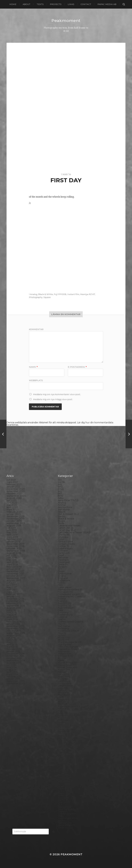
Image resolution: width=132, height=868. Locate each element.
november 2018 (16, 546)
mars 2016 (12, 619)
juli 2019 (11, 528)
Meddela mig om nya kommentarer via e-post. (57, 394)
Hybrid (62, 635)
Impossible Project (68, 649)
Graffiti (62, 619)
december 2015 (15, 626)
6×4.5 (61, 489)
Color (61, 539)
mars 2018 (12, 564)
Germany (63, 612)
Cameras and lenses (69, 526)
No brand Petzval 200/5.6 (72, 715)
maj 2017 (12, 587)
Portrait (62, 754)
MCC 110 (62, 702)
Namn (33, 367)
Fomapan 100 (66, 592)
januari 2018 (13, 569)
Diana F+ (63, 564)
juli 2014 (11, 665)
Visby (61, 816)
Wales (61, 821)
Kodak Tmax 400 (68, 667)
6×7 (60, 494)
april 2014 (12, 672)
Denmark (63, 560)
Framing (63, 601)
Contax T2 (64, 546)
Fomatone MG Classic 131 (72, 596)
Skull (61, 782)
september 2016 (16, 606)
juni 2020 (12, 503)
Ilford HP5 (64, 640)
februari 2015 (14, 649)
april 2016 (12, 617)
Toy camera (64, 807)
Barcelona (64, 510)
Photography (36, 297)
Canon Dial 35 (66, 528)
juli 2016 (11, 610)
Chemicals (64, 535)
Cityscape (63, 537)
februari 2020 (14, 512)
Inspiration (64, 651)
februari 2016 (14, 622)
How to (62, 633)
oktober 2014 (14, 658)
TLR (60, 805)
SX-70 (61, 800)
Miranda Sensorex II (69, 706)
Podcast (63, 745)
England (63, 578)
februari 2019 (14, 539)
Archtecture (65, 507)
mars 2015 (12, 647)
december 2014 (15, 654)
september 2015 (16, 633)
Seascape (63, 773)
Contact (86, 4)
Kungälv (63, 679)
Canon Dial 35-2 (67, 530)
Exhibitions (64, 580)
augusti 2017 (14, 580)
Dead (61, 555)
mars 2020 (13, 510)
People (62, 731)
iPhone (62, 658)
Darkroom (64, 553)
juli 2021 (11, 480)
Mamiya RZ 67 (88, 294)
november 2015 (15, 628)
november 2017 (15, 574)
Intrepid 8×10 (65, 656)
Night (61, 711)
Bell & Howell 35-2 (68, 514)
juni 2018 (12, 558)
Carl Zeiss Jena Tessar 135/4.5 (74, 532)
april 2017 (12, 590)
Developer (64, 562)
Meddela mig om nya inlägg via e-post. (53, 399)
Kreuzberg (64, 677)
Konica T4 (63, 672)
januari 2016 (13, 624)
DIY (60, 569)
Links (71, 4)
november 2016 (15, 601)
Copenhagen (65, 548)
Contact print (66, 542)
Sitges (61, 779)
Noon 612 (63, 718)
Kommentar (36, 329)
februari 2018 (14, 567)
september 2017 (16, 578)
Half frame (64, 626)
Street (62, 793)
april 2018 (12, 562)
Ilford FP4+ (64, 638)
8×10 (61, 496)
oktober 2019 (14, 521)
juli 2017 (11, 583)
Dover (61, 571)
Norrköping (65, 720)
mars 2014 (12, 674)
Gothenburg (65, 615)
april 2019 (12, 535)
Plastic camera (66, 743)
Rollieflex (63, 766)
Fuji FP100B (60, 294)
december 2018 (16, 544)
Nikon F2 (63, 713)
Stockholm (64, 791)
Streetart (63, 795)
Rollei (61, 759)
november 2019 (15, 519)
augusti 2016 (14, 608)
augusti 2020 (14, 498)
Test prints (64, 802)
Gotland (63, 617)
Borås (61, 523)
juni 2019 (12, 530)
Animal (62, 505)
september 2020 (16, 496)
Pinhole (62, 736)
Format (62, 599)
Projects (56, 4)
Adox (61, 498)
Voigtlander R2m (68, 818)
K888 (61, 661)
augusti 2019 (14, 526)
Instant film (73, 294)
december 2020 (16, 489)
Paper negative (67, 729)
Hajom (62, 624)
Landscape (64, 681)
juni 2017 (12, 585)
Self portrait (65, 775)
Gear (61, 610)
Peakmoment (66, 21)
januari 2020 (14, 514)
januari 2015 (13, 651)
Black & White (46, 294)
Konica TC (64, 674)
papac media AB (107, 4)
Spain (61, 786)
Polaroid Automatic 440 (71, 750)
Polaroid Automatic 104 (71, 747)
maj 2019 (12, 532)
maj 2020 (12, 505)
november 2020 (16, 491)
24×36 (61, 482)
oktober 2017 (14, 576)
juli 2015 (11, 638)
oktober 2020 (14, 494)
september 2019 (16, 523)
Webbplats (36, 380)
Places (62, 738)
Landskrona (65, 683)
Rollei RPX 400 (66, 761)
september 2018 (16, 551)
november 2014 (15, 656)
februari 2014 (14, 677)
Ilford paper (65, 644)
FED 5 (61, 583)
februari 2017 (14, 594)
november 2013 (15, 683)
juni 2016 (12, 612)
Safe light (63, 770)
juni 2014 (12, 667)
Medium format (67, 704)
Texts (40, 4)
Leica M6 (63, 688)
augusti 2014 (14, 663)
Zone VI (62, 827)
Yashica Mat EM (67, 825)
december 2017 (15, 571)
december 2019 (15, 516)
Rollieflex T (64, 768)
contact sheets (66, 544)
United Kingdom (67, 814)
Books (61, 521)
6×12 (60, 487)
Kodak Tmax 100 (67, 665)
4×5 (60, 484)
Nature (62, 709)
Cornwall (63, 551)
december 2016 (15, 599)
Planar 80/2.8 (66, 741)
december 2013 (15, 681)
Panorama (64, 727)
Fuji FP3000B (66, 608)
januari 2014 (13, 679)
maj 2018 (12, 560)
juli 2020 (12, 500)
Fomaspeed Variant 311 (71, 594)
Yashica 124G (65, 823)
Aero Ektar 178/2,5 (68, 500)
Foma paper (65, 587)
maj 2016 (11, 615)
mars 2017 (12, 592)
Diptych (62, 567)
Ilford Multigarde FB (70, 642)
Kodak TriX (64, 670)
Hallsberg (63, 628)
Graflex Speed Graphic (71, 622)
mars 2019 (12, 537)
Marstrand (64, 699)
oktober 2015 (14, 631)
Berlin (61, 516)
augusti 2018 (14, 553)
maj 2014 (12, 670)
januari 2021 (13, 487)
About (27, 4)
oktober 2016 (14, 603)
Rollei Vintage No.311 (69, 763)
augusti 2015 (14, 635)
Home (13, 4)
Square (47, 297)
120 (60, 480)
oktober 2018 (14, 548)
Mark (61, 697)
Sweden (63, 798)
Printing (63, 757)
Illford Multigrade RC (70, 647)
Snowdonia (64, 784)
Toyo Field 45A (66, 809)
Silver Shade (65, 777)
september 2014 (16, 661)
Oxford (62, 725)
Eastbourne (65, 574)
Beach (62, 512)
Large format (65, 686)
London (62, 690)
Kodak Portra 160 (68, 663)
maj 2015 (11, 642)
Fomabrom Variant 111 (70, 590)
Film (60, 585)
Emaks (62, 576)
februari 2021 (14, 484)
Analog (34, 294)
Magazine (63, 693)
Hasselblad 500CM (68, 631)
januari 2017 (13, 596)
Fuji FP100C (65, 606)
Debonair (63, 558)
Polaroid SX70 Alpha (70, 752)
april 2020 (12, 507)
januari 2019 (13, 542)
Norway (62, 722)
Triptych (63, 811)
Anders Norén (71, 858)
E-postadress (77, 367)
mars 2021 (12, 482)
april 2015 (12, 644)
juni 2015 (12, 640)
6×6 (60, 491)
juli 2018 (11, 555)
